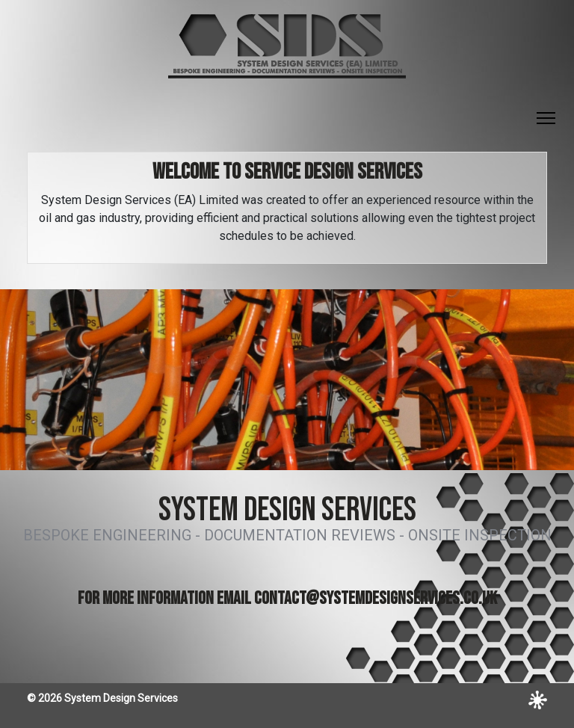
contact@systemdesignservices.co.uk (376, 598)
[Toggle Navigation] (546, 118)
